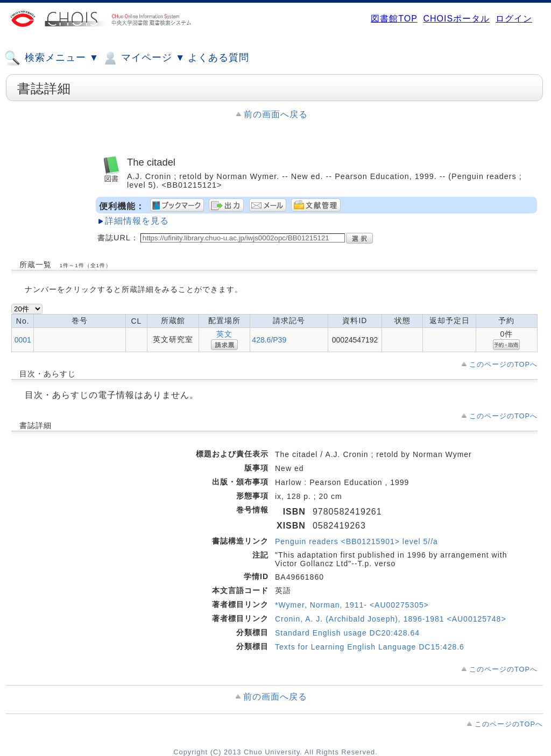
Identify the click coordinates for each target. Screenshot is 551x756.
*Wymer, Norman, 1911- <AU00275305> (352, 605)
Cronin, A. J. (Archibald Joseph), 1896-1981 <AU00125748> (391, 619)
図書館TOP (394, 19)
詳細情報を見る (137, 221)
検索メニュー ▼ (52, 58)
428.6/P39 (269, 340)
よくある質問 (218, 58)
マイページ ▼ (143, 58)
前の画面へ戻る (276, 114)
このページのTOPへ (503, 364)
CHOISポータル (456, 19)
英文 (224, 334)
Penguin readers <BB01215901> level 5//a (356, 541)
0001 (23, 340)
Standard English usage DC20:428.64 (347, 633)
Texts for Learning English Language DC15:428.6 (370, 647)
